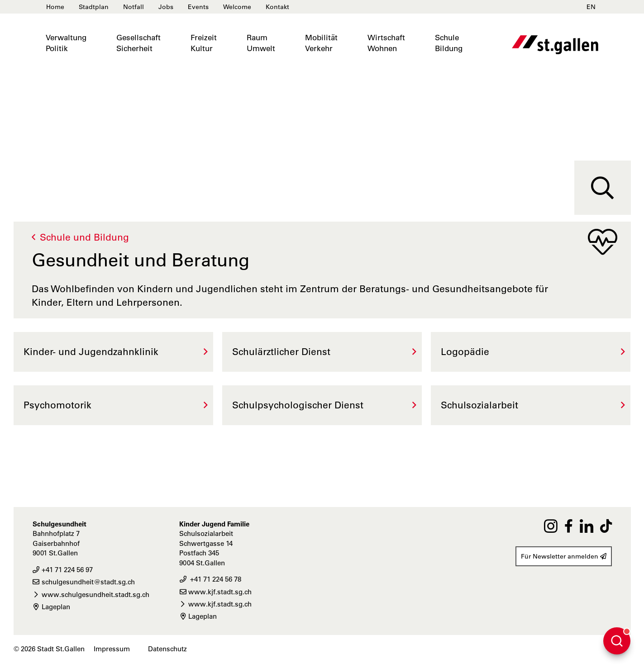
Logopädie (465, 352)
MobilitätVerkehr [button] (321, 43)
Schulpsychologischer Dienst (298, 405)
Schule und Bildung (84, 237)
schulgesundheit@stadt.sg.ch (84, 582)
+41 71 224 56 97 (63, 570)
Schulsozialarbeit (479, 405)
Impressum (112, 649)
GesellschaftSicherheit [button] (138, 43)
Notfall (134, 7)
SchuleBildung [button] (449, 43)
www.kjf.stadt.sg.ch (215, 592)
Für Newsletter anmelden (564, 556)
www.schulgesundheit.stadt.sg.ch (91, 595)
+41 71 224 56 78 (210, 579)
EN (591, 7)
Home (55, 7)
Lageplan (51, 607)
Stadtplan (94, 7)
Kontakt (277, 7)
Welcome (237, 7)
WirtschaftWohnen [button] (386, 43)
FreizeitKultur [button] (204, 43)
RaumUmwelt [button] (261, 43)
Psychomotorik (57, 405)
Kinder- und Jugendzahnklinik (91, 352)
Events (198, 7)
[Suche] (603, 188)
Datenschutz (167, 649)
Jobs (166, 7)
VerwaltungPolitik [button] (66, 43)
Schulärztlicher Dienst (281, 352)
